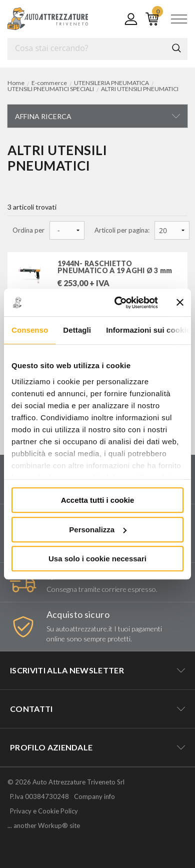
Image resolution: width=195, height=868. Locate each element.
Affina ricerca (43, 116)
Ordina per (28, 230)
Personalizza (98, 530)
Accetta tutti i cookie (98, 500)
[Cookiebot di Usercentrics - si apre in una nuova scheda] (118, 303)
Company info (94, 796)
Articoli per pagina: (122, 230)
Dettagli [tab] (77, 330)
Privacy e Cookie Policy (44, 811)
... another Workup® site (44, 826)
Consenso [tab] (30, 330)
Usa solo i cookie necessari (97, 559)
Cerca (176, 48)
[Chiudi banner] (180, 303)
